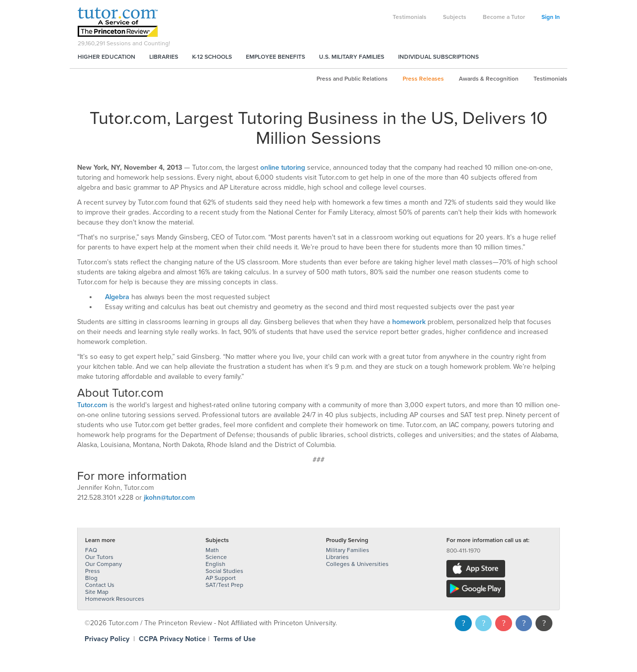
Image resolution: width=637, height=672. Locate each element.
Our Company (104, 564)
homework (409, 322)
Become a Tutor (504, 17)
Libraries (164, 57)
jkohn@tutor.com (169, 498)
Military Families (348, 550)
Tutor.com (92, 405)
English (215, 564)
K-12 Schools (212, 57)
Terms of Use (235, 639)
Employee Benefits (275, 57)
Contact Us (100, 585)
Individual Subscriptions (438, 57)
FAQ (91, 550)
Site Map (97, 592)
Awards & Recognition (489, 79)
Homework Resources (115, 599)
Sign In (551, 17)
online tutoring (283, 168)
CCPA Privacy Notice (172, 639)
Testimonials (410, 17)
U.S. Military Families (352, 57)
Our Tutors (99, 557)
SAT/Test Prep (224, 585)
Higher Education (106, 57)
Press (93, 571)
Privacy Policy (107, 639)
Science (216, 557)
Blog (91, 578)
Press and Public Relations (352, 79)
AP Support (221, 578)
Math (212, 550)
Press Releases (423, 79)
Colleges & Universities (357, 564)
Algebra (117, 297)
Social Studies (224, 571)
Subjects (455, 17)
